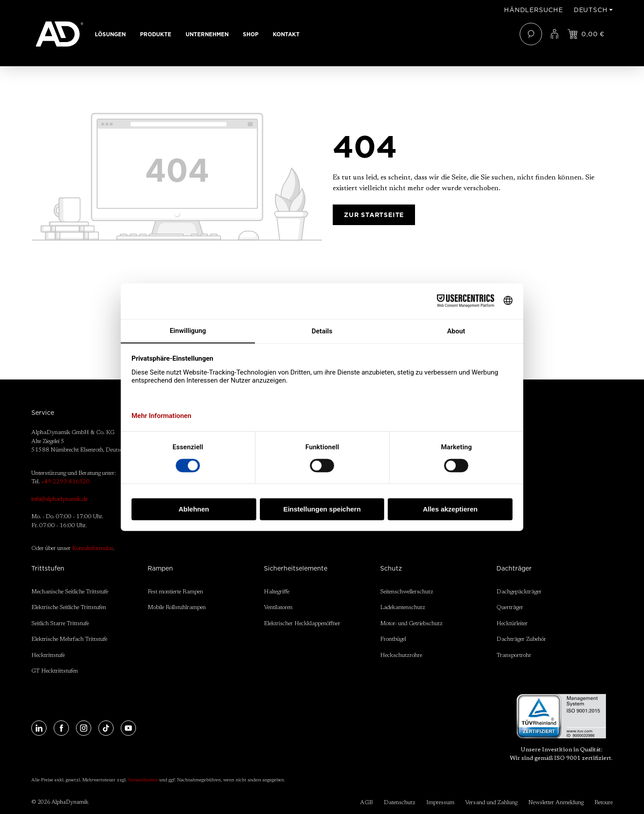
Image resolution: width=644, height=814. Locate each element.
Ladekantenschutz (403, 607)
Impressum (440, 803)
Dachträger (514, 568)
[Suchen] (531, 34)
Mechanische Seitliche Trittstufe (70, 592)
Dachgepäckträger (519, 592)
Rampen (160, 568)
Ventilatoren (278, 607)
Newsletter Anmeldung (556, 803)
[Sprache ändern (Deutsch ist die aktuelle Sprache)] (593, 10)
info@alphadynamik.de (59, 499)
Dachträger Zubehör (521, 639)
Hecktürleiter (512, 624)
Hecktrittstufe (48, 655)
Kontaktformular (93, 548)
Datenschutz (400, 803)
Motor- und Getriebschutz (411, 624)
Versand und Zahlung (491, 803)
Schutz (391, 568)
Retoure (604, 803)
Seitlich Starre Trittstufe (60, 624)
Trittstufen (48, 568)
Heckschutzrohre (401, 655)
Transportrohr (514, 655)
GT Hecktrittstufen (55, 671)
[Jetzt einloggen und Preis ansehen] (586, 34)
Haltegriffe (277, 592)
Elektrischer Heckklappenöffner (302, 624)
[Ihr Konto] (555, 34)
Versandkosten (143, 780)
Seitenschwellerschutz (407, 592)
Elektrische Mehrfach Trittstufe (69, 639)
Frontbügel (393, 639)
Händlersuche (534, 10)
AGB (366, 803)
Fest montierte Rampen (175, 592)
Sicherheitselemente (296, 568)
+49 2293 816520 (66, 482)
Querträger (510, 607)
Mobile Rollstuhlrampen (177, 607)
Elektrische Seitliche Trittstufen (69, 607)
